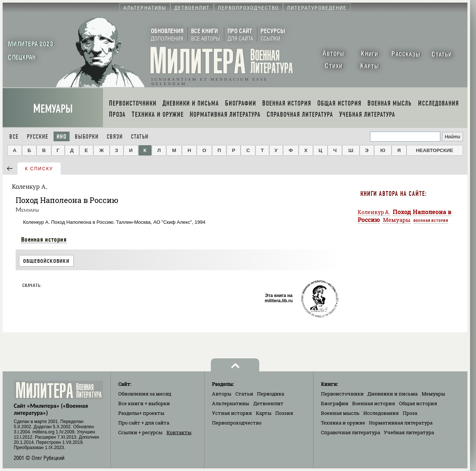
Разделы (141, 413)
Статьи (140, 137)
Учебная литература (409, 432)
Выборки (87, 137)
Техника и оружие (343, 423)
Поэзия (284, 413)
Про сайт (144, 423)
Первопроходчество (237, 423)
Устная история (232, 413)
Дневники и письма (393, 394)
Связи (115, 137)
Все (14, 137)
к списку (39, 169)
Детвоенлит (268, 403)
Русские (38, 137)
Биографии (335, 403)
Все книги (144, 403)
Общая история (418, 403)
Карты (264, 413)
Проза (410, 413)
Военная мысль (340, 413)
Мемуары (53, 109)
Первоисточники (342, 394)
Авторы (222, 394)
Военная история (44, 239)
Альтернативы (231, 403)
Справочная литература (350, 432)
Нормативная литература (401, 423)
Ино (62, 137)
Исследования (381, 413)
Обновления (145, 394)
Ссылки (140, 432)
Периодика (271, 394)
